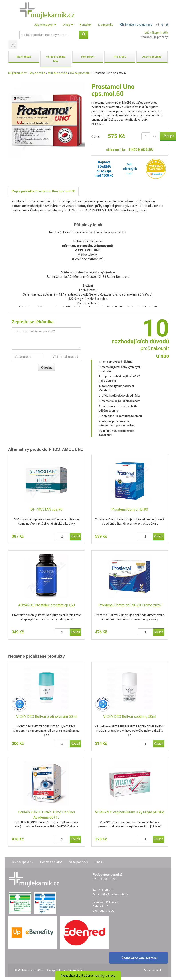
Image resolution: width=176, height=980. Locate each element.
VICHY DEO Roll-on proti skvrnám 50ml (46, 717)
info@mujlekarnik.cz (115, 894)
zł (167, 25)
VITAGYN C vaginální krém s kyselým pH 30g (130, 812)
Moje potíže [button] (24, 57)
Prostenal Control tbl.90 (130, 509)
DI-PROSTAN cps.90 (46, 509)
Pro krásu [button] (120, 57)
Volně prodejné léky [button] (56, 59)
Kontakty (86, 25)
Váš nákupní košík (156, 33)
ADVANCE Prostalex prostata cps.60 (46, 605)
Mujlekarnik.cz (17, 73)
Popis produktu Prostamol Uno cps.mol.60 (43, 191)
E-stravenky (106, 25)
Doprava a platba (51, 862)
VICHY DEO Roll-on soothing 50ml (130, 717)
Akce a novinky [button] (152, 57)
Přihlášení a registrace (136, 25)
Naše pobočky (78, 862)
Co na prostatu (80, 73)
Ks (154, 136)
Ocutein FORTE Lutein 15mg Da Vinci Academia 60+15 (46, 815)
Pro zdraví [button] (88, 57)
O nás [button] (68, 25)
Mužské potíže (58, 73)
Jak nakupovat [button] (45, 25)
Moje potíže (37, 73)
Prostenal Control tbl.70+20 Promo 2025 (130, 605)
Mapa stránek (153, 970)
